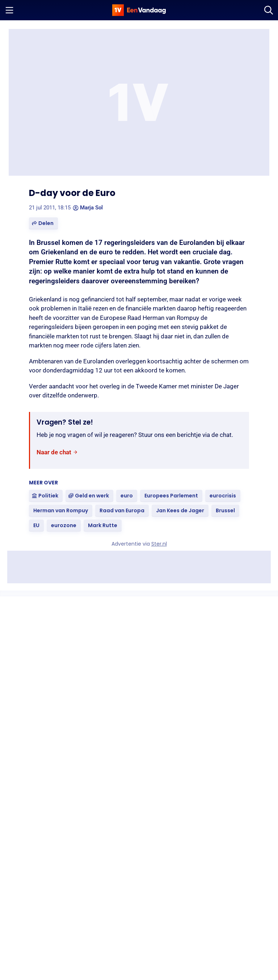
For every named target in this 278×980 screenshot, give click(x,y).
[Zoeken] (269, 10)
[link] (57, 452)
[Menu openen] (9, 10)
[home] (139, 10)
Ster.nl (159, 544)
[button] (43, 223)
